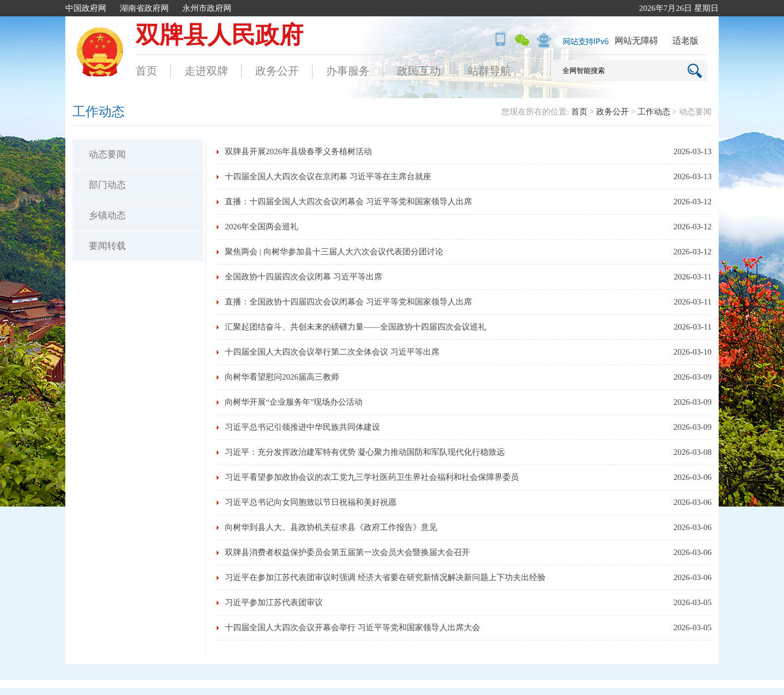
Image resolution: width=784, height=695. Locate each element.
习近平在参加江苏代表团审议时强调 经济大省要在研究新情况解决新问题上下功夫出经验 (385, 577)
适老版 (685, 41)
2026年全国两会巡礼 (262, 227)
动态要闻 (107, 154)
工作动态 (654, 112)
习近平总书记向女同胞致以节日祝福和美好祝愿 (311, 502)
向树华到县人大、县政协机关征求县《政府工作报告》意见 (331, 527)
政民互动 (419, 71)
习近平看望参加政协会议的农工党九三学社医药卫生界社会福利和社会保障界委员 (372, 477)
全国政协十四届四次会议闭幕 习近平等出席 (304, 277)
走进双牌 (206, 71)
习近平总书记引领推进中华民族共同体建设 (302, 427)
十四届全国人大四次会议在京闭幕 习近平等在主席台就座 (328, 176)
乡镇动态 (107, 215)
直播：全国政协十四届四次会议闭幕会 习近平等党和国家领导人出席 (348, 302)
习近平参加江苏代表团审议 (274, 602)
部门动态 (107, 185)
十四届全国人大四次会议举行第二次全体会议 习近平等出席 (332, 352)
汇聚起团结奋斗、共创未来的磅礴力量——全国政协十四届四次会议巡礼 (356, 327)
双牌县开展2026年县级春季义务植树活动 (298, 151)
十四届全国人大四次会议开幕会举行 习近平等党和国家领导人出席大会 (353, 627)
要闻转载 (107, 246)
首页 (146, 71)
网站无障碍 (636, 41)
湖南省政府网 (144, 8)
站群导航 (489, 71)
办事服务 (348, 71)
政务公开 (277, 71)
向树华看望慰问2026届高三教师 (282, 377)
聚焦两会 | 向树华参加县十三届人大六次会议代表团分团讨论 (334, 252)
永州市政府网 (207, 8)
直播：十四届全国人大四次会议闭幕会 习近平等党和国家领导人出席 (348, 202)
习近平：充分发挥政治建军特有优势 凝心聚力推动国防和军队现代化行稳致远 (365, 452)
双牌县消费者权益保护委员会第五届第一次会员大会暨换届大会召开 (347, 552)
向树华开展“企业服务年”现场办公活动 (294, 402)
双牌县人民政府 (219, 35)
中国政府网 (86, 8)
